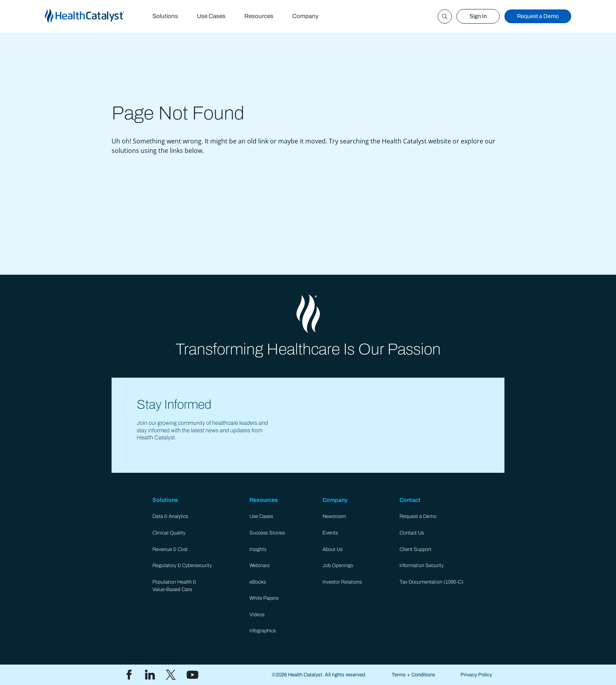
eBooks (258, 582)
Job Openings (338, 566)
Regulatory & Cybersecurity (182, 566)
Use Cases (211, 16)
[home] (94, 16)
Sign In (478, 16)
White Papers (264, 598)
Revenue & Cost (170, 549)
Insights (258, 549)
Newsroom (334, 516)
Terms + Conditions (413, 675)
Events (330, 533)
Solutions (165, 16)
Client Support (415, 549)
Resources (259, 16)
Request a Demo (538, 16)
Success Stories (267, 533)
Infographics (263, 631)
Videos (257, 615)
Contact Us (412, 533)
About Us (333, 549)
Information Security (422, 566)
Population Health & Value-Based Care (174, 586)
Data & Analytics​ (170, 516)
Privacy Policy (476, 675)
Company (305, 16)
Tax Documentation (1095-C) (432, 582)
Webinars (259, 566)
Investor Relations (342, 582)
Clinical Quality (169, 533)
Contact (410, 500)
